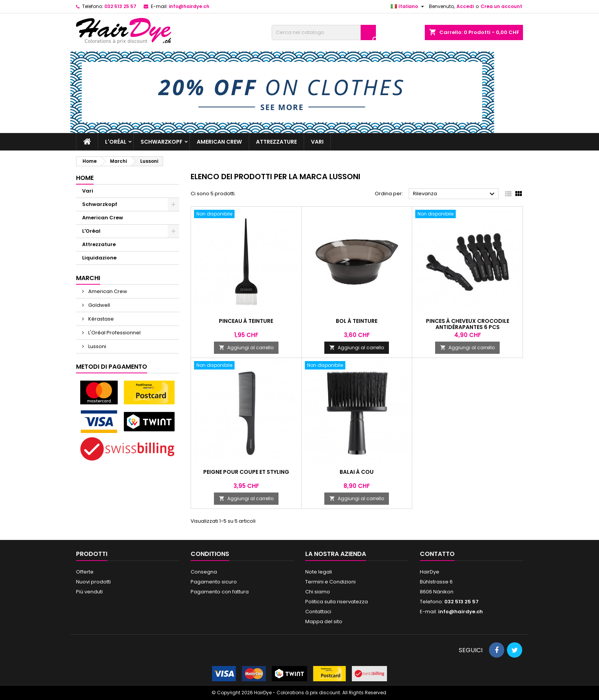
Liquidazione (99, 258)
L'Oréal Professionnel (114, 333)
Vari (317, 142)
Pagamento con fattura (220, 592)
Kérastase (100, 319)
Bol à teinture (357, 321)
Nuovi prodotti (93, 582)
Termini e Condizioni (330, 582)
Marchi (88, 278)
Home (85, 178)
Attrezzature (276, 142)
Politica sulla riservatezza (337, 602)
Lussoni (97, 346)
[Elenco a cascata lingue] (408, 6)
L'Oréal (116, 142)
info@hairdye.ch (189, 6)
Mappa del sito (324, 621)
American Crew (219, 142)
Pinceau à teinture (246, 321)
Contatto (437, 554)
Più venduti (89, 592)
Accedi (465, 6)
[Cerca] (324, 32)
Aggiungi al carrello (246, 348)
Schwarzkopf (162, 142)
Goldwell (99, 305)
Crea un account (501, 6)
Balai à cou (357, 472)
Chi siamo (318, 592)
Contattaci (318, 612)
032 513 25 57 (120, 6)
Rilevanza (455, 194)
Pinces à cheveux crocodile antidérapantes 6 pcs (468, 324)
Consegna (204, 572)
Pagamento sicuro (214, 582)
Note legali (319, 572)
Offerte (85, 572)
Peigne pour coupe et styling (246, 472)
